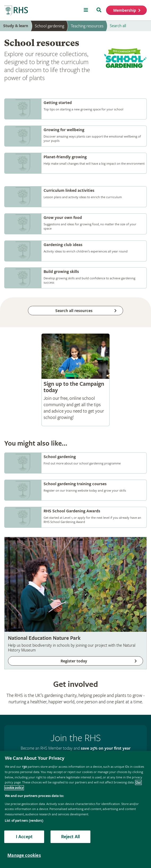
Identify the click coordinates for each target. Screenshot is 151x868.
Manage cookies (24, 855)
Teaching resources (87, 26)
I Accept (24, 837)
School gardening (49, 26)
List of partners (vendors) (24, 821)
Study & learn (16, 26)
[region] (75, 809)
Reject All (71, 837)
